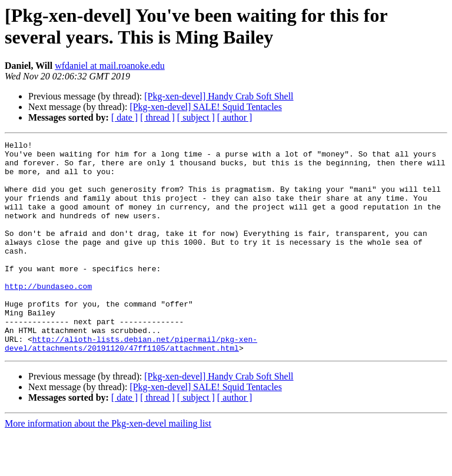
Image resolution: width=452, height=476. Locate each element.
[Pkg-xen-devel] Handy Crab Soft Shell (219, 96)
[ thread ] (157, 117)
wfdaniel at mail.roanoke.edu (110, 66)
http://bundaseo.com (48, 316)
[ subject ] (196, 117)
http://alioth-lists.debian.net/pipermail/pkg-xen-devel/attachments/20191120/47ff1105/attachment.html (131, 385)
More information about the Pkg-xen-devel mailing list (108, 466)
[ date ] (124, 117)
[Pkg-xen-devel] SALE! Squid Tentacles (206, 107)
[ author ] (235, 117)
